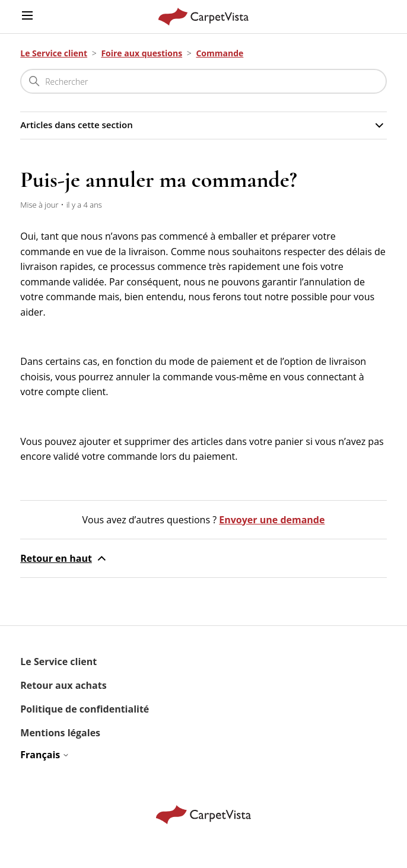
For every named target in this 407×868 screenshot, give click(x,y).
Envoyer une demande (272, 520)
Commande (220, 53)
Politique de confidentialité (85, 709)
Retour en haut (64, 558)
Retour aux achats (63, 685)
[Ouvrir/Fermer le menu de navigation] (27, 16)
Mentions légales (60, 733)
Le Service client (54, 53)
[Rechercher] (203, 81)
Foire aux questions (142, 53)
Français (45, 755)
